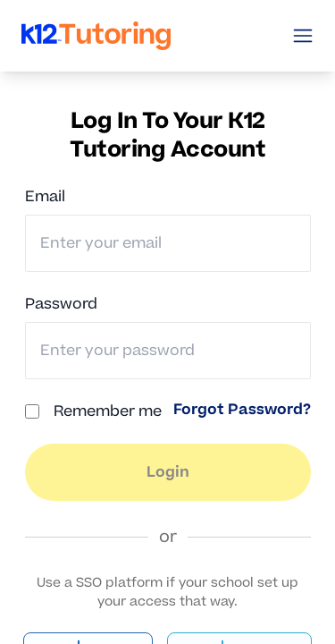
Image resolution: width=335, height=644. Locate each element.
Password (61, 304)
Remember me (108, 411)
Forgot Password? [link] (242, 410)
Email (45, 197)
